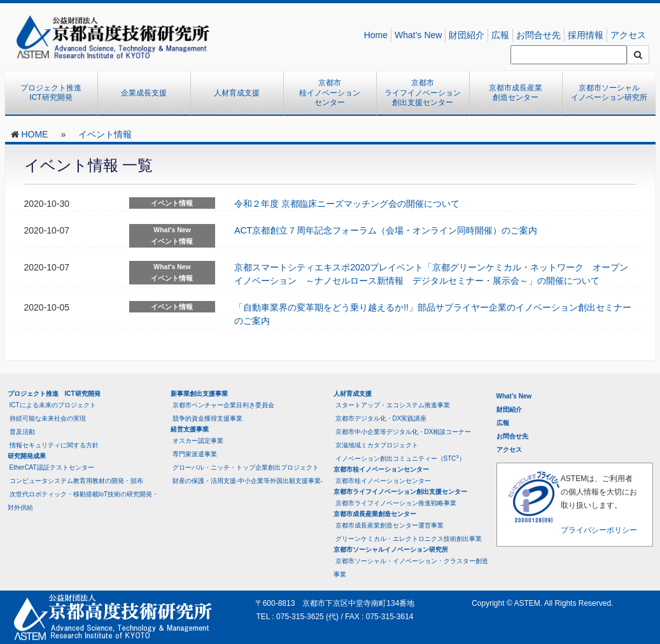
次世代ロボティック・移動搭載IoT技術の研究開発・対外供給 (83, 501)
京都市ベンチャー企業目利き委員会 (223, 405)
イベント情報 (105, 134)
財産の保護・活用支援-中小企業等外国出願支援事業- (248, 481)
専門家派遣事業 (195, 454)
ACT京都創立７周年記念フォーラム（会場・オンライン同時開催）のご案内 (386, 230)
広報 (500, 35)
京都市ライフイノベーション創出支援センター (423, 93)
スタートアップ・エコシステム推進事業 (393, 405)
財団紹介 (467, 35)
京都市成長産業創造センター (516, 93)
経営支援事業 (190, 429)
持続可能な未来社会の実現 (48, 418)
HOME (34, 134)
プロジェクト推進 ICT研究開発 (55, 93)
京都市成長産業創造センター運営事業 (390, 525)
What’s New (418, 35)
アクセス (628, 35)
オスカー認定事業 (198, 441)
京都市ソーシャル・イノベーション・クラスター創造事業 (411, 568)
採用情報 (586, 35)
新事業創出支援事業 (199, 394)
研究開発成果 (27, 456)
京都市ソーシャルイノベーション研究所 (609, 93)
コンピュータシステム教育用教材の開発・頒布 (76, 481)
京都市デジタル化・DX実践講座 (381, 418)
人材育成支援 (237, 93)
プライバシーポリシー (599, 530)
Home (376, 35)
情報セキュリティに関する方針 (54, 445)
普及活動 (22, 432)
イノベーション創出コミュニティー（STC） (400, 458)
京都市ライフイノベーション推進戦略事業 (396, 503)
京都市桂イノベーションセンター (330, 93)
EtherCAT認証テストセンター (52, 467)
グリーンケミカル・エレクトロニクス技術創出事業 (409, 539)
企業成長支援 (144, 93)
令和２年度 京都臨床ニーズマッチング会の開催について (347, 204)
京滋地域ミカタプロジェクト (377, 445)
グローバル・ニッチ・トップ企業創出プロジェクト (246, 467)
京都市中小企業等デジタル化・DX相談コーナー (404, 432)
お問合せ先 (538, 35)
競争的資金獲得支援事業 (207, 418)
